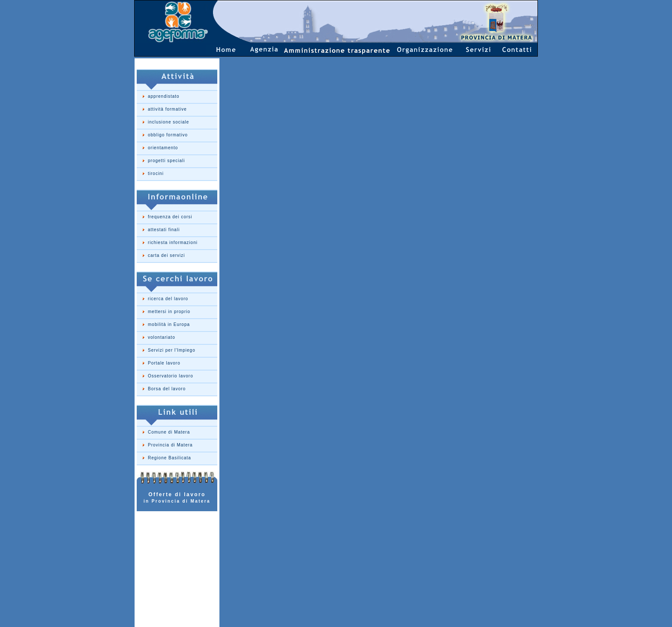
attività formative (167, 109)
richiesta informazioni (173, 243)
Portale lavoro (164, 363)
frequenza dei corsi (170, 217)
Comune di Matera (169, 432)
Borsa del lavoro (167, 389)
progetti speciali (166, 161)
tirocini (156, 173)
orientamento (163, 148)
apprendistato (164, 96)
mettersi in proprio (169, 312)
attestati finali (164, 230)
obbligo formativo (168, 135)
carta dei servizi (166, 255)
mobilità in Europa (169, 324)
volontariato (162, 337)
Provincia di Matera (170, 445)
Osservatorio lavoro (171, 376)
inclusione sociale (168, 122)
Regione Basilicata (169, 458)
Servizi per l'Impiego (172, 350)
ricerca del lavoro (168, 299)
